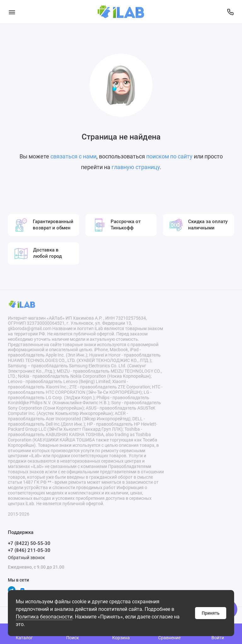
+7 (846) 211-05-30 (29, 550)
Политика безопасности (44, 617)
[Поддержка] (230, 12)
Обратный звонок (26, 558)
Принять (211, 613)
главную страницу (136, 167)
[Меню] (12, 12)
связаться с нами (73, 156)
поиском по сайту (169, 156)
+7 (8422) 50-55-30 (29, 543)
